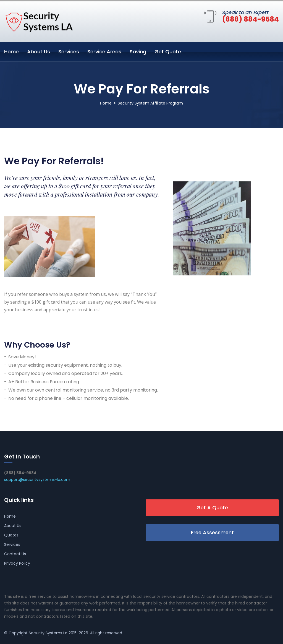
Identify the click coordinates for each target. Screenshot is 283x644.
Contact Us (15, 554)
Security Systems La (48, 633)
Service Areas (104, 52)
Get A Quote (212, 508)
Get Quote (168, 52)
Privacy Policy (17, 563)
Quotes (11, 535)
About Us (39, 52)
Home (11, 52)
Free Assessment (212, 532)
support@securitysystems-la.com (37, 479)
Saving (138, 52)
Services (69, 52)
